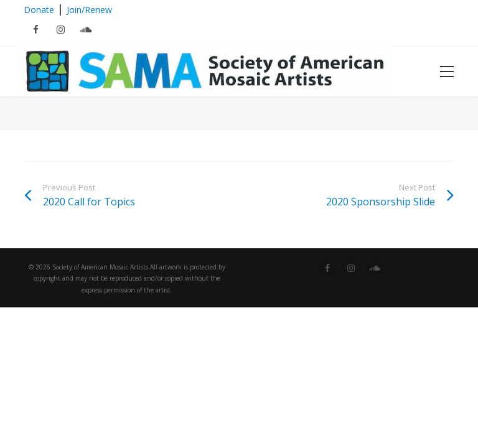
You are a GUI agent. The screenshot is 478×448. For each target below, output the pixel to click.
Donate (39, 10)
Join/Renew (89, 10)
